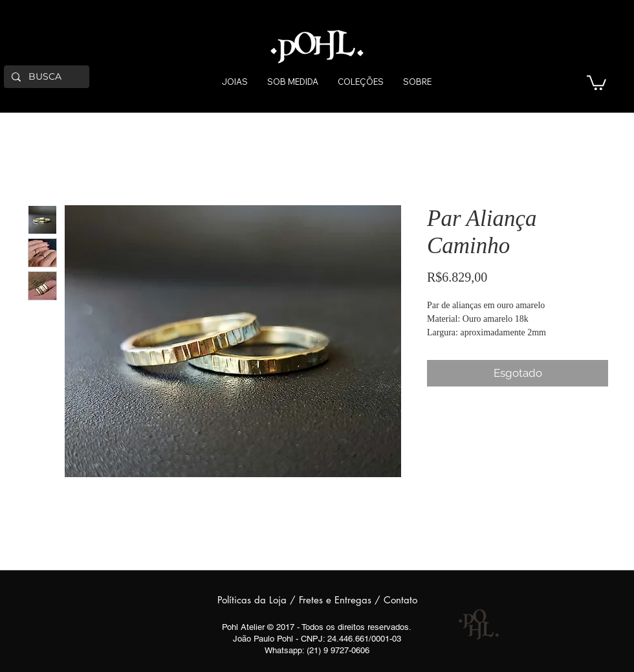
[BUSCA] (45, 77)
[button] (596, 82)
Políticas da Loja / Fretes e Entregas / (301, 600)
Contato (400, 600)
